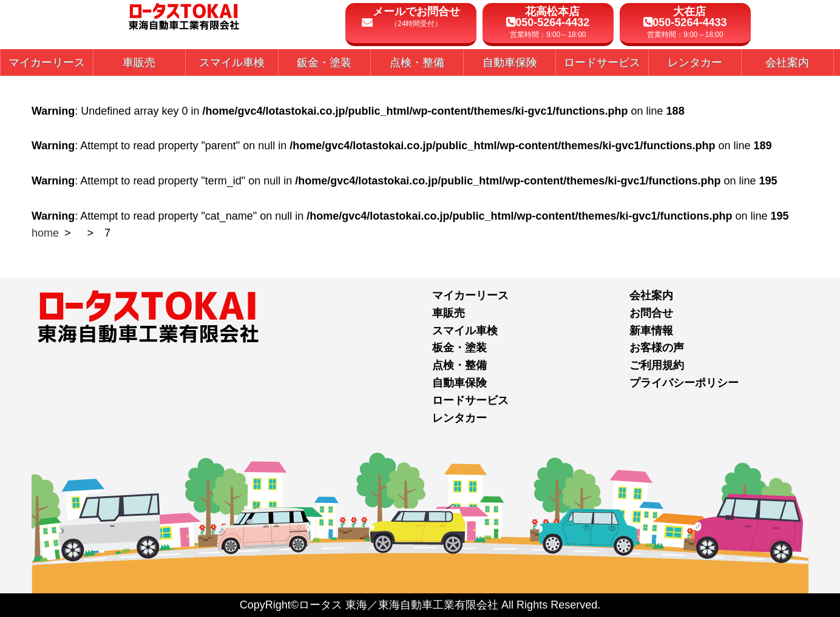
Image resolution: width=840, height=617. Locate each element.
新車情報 (651, 331)
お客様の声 (657, 348)
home (45, 233)
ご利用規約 (657, 365)
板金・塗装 (459, 348)
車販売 (449, 313)
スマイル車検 (465, 331)
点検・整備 (459, 365)
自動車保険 (459, 383)
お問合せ (651, 313)
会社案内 (651, 295)
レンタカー (459, 418)
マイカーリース (470, 295)
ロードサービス (470, 400)
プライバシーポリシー (684, 383)
